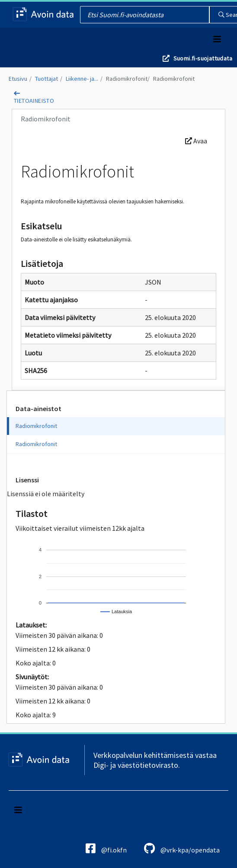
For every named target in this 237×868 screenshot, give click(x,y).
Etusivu (18, 79)
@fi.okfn (106, 848)
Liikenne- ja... (82, 79)
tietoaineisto (34, 101)
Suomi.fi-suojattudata (203, 58)
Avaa (196, 141)
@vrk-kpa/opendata (182, 848)
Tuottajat (46, 79)
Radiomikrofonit (127, 79)
